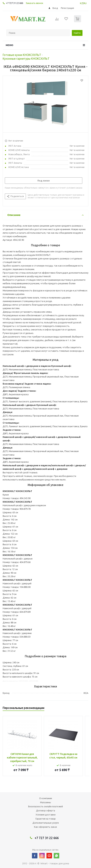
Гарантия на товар (46, 819)
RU (85, 3)
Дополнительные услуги (46, 823)
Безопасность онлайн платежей (45, 806)
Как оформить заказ (45, 827)
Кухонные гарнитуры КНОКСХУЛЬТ (26, 59)
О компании (46, 798)
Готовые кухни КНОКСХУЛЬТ (22, 55)
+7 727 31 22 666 (14, 3)
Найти (77, 33)
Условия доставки (46, 815)
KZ (82, 3)
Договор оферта (45, 810)
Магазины (45, 802)
